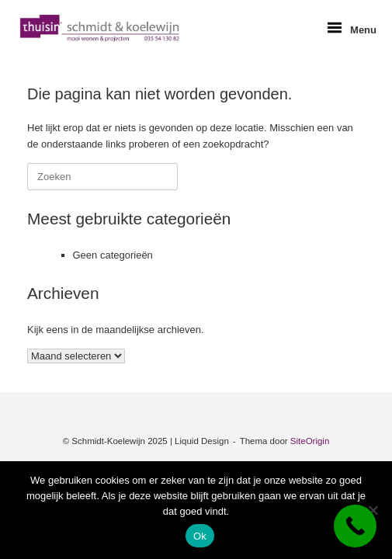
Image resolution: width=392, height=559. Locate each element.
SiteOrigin (310, 441)
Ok (200, 536)
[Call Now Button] (355, 526)
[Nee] (373, 510)
